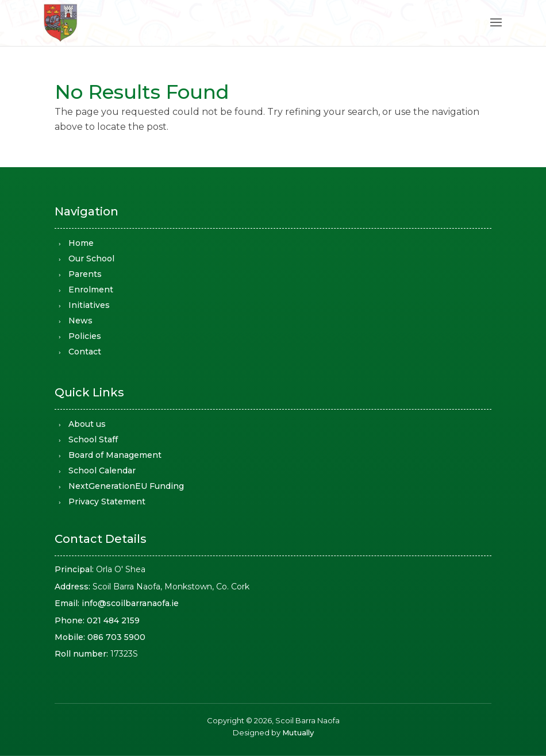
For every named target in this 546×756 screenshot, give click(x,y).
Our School (91, 259)
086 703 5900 (116, 637)
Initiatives (89, 305)
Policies (85, 336)
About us (87, 424)
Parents (85, 274)
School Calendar (102, 470)
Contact (85, 352)
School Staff (93, 439)
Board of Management (115, 455)
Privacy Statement (107, 502)
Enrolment (91, 290)
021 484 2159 (113, 620)
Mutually (298, 732)
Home (81, 243)
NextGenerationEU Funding (126, 486)
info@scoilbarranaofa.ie (130, 603)
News (80, 321)
